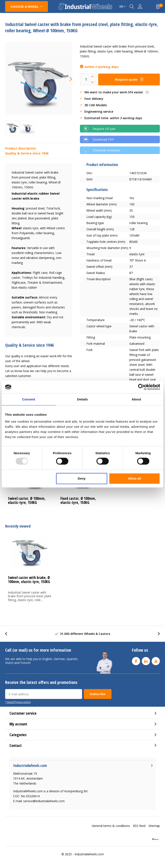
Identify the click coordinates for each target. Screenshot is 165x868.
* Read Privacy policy (18, 702)
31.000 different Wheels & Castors (85, 634)
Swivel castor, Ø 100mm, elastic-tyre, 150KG (27, 500)
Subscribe (98, 694)
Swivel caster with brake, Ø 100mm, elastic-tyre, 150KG (29, 580)
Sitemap (154, 826)
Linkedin (146, 660)
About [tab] (136, 399)
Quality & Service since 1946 (27, 153)
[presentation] (67, 79)
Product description (21, 148)
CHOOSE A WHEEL (24, 6)
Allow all (134, 478)
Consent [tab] (29, 399)
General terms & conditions (111, 826)
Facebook (136, 660)
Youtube (156, 660)
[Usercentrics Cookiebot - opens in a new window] (141, 387)
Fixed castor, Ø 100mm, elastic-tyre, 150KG (78, 500)
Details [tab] (82, 399)
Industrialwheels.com (89, 854)
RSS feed (139, 826)
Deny (82, 478)
